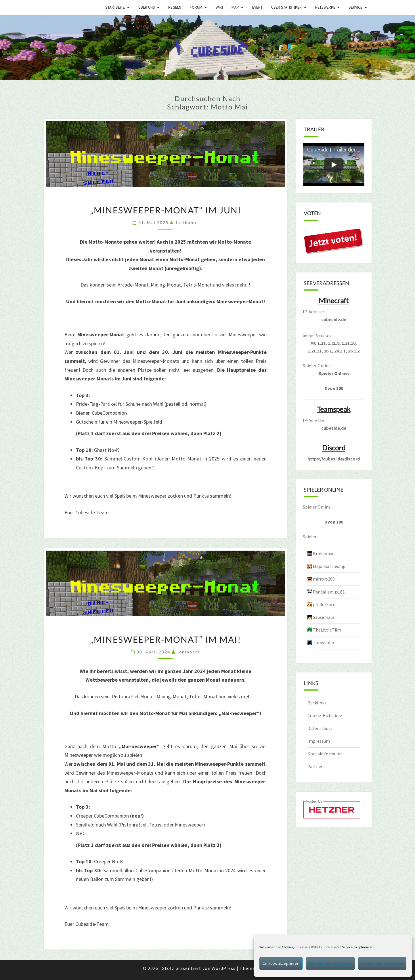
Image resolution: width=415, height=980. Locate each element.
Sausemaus (324, 617)
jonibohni (187, 222)
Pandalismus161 (329, 592)
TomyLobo (324, 642)
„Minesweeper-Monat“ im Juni (166, 210)
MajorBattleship (329, 566)
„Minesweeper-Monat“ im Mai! (166, 639)
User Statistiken (286, 7)
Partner (315, 766)
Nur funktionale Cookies (330, 963)
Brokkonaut (325, 553)
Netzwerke (325, 7)
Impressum (319, 741)
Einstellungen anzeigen (382, 963)
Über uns (147, 7)
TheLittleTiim (327, 630)
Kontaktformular (325, 754)
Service (355, 7)
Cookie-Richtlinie (325, 715)
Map (235, 7)
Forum (196, 7)
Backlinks (317, 703)
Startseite (115, 7)
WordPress (224, 968)
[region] (207, 47)
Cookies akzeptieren (281, 963)
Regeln (175, 7)
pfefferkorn (324, 604)
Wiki (219, 7)
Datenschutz (320, 728)
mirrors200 (324, 579)
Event (257, 7)
